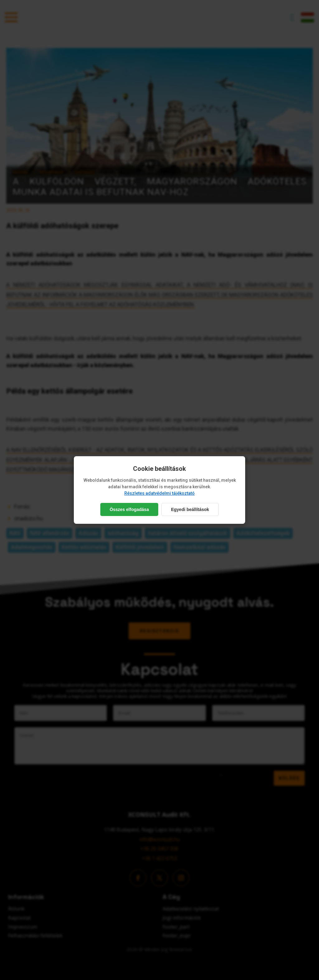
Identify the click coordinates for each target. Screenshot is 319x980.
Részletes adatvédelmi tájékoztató (159, 493)
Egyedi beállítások (190, 509)
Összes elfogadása (129, 509)
